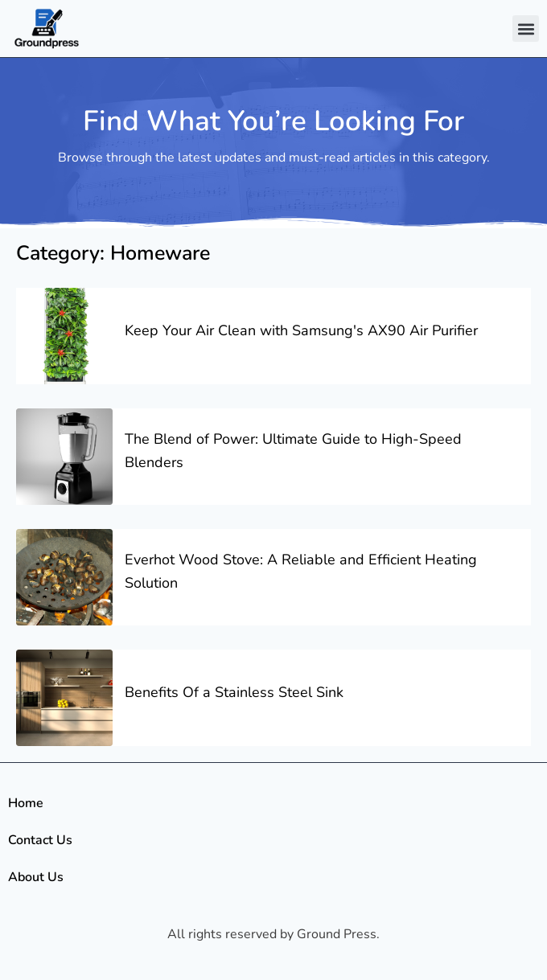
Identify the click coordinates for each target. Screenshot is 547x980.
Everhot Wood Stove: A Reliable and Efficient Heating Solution (301, 571)
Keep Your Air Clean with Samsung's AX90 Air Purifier (301, 330)
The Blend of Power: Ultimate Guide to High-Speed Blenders (293, 451)
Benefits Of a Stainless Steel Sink (234, 692)
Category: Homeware (113, 253)
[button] (526, 29)
